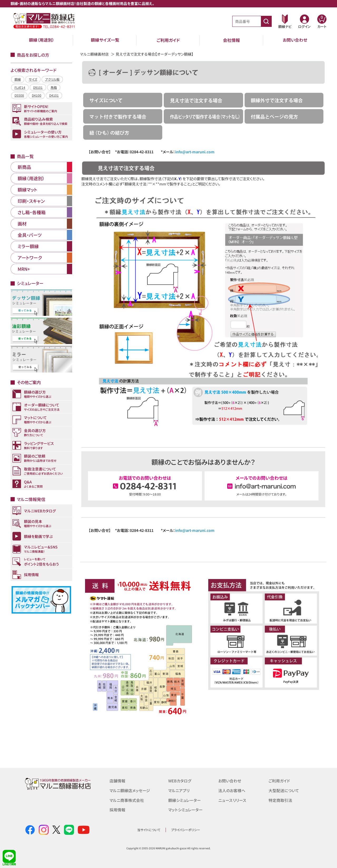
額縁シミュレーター (185, 800)
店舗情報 (117, 781)
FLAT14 (20, 87)
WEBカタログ (180, 781)
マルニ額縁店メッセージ (130, 790)
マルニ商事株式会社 (127, 800)
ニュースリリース (232, 800)
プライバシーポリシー (186, 830)
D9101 (38, 87)
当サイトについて (149, 830)
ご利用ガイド (168, 40)
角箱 (54, 87)
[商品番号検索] (266, 21)
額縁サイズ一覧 (105, 40)
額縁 (18, 79)
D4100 (37, 95)
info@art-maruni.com (195, 152)
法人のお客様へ (232, 790)
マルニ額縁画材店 (94, 54)
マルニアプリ (179, 790)
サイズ (33, 79)
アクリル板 (52, 79)
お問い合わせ (295, 40)
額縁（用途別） (42, 40)
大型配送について (284, 790)
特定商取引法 (280, 800)
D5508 (19, 95)
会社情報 (231, 40)
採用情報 (117, 809)
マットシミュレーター (185, 809)
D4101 (54, 95)
